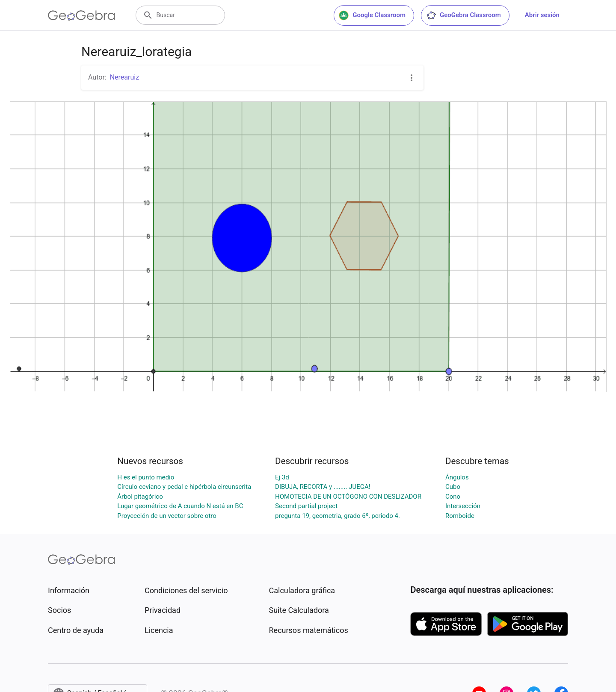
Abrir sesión (542, 15)
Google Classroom (372, 15)
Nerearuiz (124, 77)
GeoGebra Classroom (463, 15)
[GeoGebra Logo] (81, 15)
